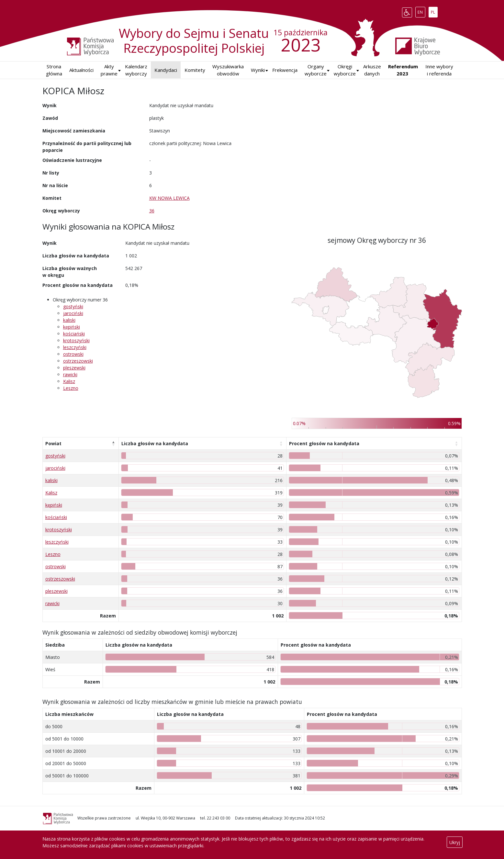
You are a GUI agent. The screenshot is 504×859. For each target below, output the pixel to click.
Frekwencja (285, 70)
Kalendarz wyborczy (136, 70)
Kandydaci (166, 70)
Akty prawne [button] (109, 70)
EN (421, 11)
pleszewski (74, 368)
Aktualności (81, 70)
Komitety (195, 70)
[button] (258, 70)
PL (434, 11)
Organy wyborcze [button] (316, 70)
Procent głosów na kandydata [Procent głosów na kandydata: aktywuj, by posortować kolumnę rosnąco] (324, 443)
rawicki (70, 374)
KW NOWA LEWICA (169, 198)
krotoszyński (76, 340)
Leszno (71, 388)
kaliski (69, 320)
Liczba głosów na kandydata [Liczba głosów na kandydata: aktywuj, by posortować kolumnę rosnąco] (155, 443)
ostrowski (73, 354)
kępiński (72, 327)
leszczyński (75, 347)
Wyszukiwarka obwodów (228, 70)
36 (152, 211)
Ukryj (455, 842)
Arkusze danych (372, 70)
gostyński (73, 306)
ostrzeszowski (78, 361)
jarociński (73, 313)
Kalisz (69, 381)
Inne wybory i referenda (439, 70)
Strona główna (54, 70)
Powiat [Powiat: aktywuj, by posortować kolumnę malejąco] (53, 443)
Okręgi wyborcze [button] (345, 70)
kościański (74, 334)
